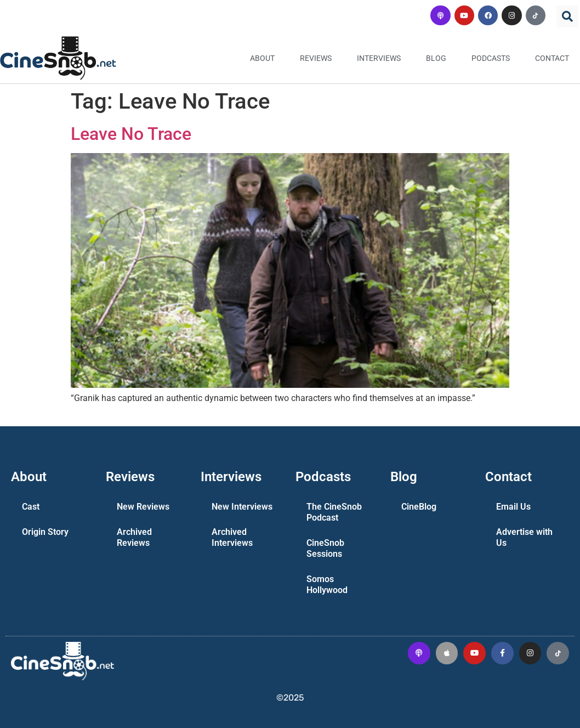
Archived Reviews (134, 537)
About (262, 58)
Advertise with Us (524, 537)
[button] (567, 16)
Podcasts (491, 58)
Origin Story (45, 532)
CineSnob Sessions (325, 548)
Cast (31, 507)
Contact (552, 58)
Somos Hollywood (327, 585)
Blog (436, 58)
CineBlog (419, 507)
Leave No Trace (131, 134)
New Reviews (143, 507)
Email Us (513, 507)
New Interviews (242, 507)
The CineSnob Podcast (334, 512)
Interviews (379, 58)
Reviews (316, 58)
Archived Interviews (232, 537)
